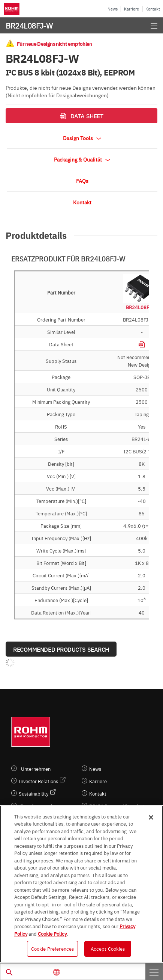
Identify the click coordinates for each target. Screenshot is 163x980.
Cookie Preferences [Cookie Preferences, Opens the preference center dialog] (52, 948)
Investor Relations (38, 781)
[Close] (151, 817)
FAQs (82, 181)
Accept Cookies (108, 948)
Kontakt (153, 9)
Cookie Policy (52, 933)
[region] (81, 884)
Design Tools (82, 138)
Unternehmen (36, 769)
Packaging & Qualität (82, 159)
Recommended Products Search (61, 649)
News (113, 9)
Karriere (132, 9)
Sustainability (34, 794)
